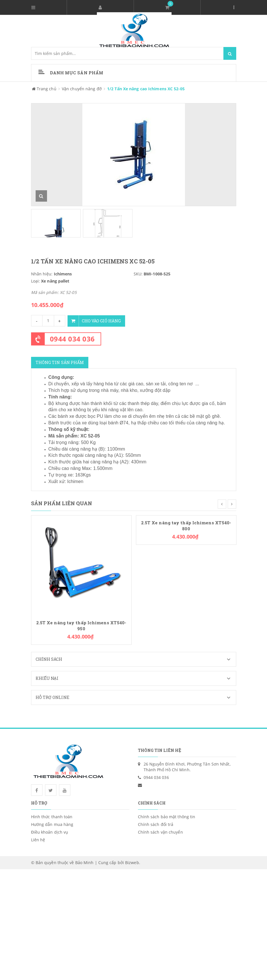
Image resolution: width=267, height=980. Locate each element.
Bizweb (132, 862)
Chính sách (136, 659)
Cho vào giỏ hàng (95, 321)
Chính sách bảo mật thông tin (167, 816)
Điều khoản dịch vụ (50, 832)
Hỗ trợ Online (136, 697)
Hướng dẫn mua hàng (52, 824)
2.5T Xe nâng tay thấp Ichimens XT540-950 (81, 625)
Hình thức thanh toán (52, 816)
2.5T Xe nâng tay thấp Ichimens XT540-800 (186, 525)
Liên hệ (38, 839)
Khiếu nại (136, 678)
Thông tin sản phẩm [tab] (60, 362)
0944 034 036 (72, 338)
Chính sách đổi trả (156, 824)
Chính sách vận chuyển (160, 832)
